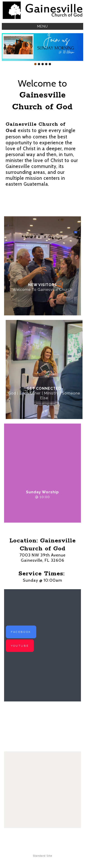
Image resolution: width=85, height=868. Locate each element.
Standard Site (42, 856)
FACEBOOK (21, 632)
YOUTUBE (20, 646)
